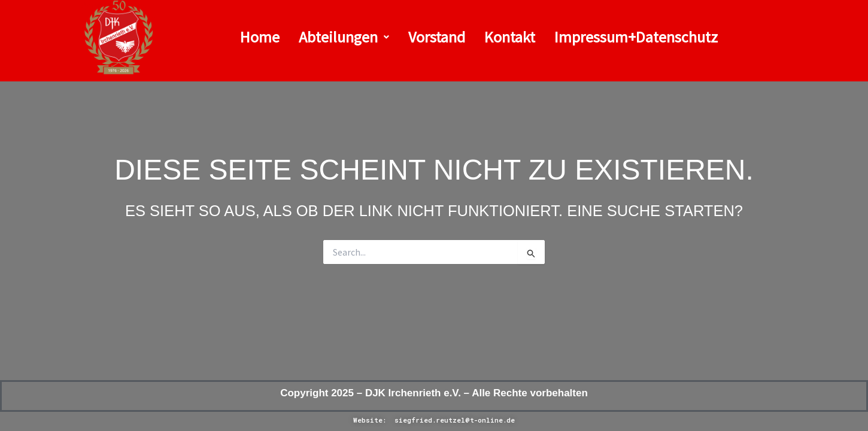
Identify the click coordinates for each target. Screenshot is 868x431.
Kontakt (510, 37)
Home (260, 37)
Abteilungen (344, 37)
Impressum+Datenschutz (636, 37)
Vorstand (437, 37)
